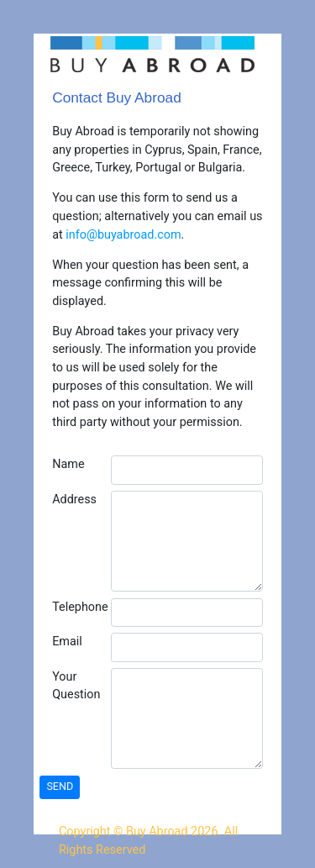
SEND (60, 786)
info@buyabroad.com (123, 235)
